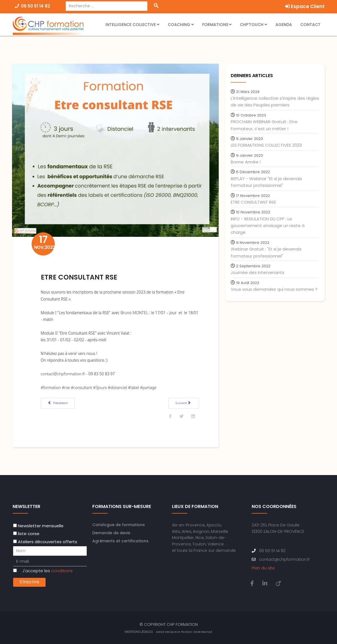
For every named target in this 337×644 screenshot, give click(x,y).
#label (134, 386)
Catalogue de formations (119, 524)
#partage (149, 386)
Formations (215, 25)
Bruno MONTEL (135, 312)
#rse (66, 386)
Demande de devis (111, 533)
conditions (62, 570)
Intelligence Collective (131, 25)
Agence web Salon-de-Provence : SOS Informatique (184, 632)
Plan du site (263, 568)
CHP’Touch (252, 25)
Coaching (180, 25)
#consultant (82, 386)
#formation (51, 386)
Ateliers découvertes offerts (48, 541)
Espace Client (305, 6)
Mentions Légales (139, 632)
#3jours (101, 386)
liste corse (29, 533)
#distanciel (118, 386)
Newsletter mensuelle (41, 525)
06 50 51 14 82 (36, 6)
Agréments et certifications (120, 541)
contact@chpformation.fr (64, 373)
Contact (310, 25)
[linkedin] (265, 583)
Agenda (284, 25)
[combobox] (107, 6)
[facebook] (252, 583)
